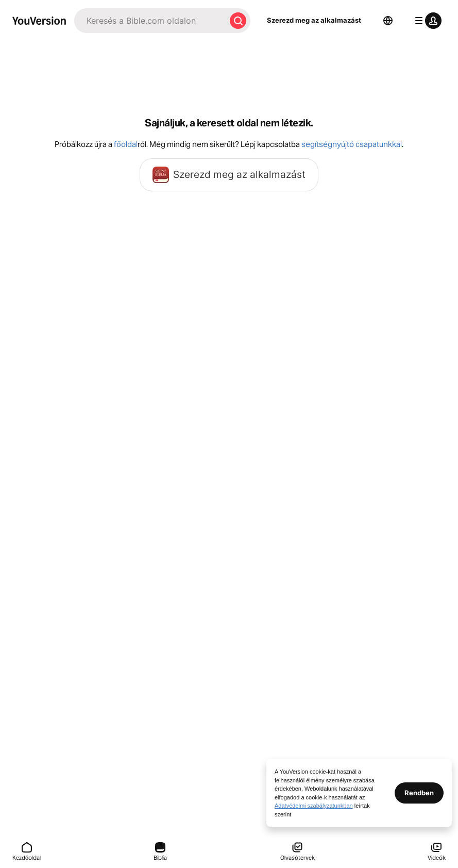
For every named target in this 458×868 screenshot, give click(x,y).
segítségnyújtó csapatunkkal (352, 144)
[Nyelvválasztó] (388, 21)
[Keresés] (150, 21)
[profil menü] (426, 21)
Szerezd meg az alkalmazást (314, 20)
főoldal (125, 144)
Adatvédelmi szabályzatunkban (314, 806)
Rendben (419, 793)
